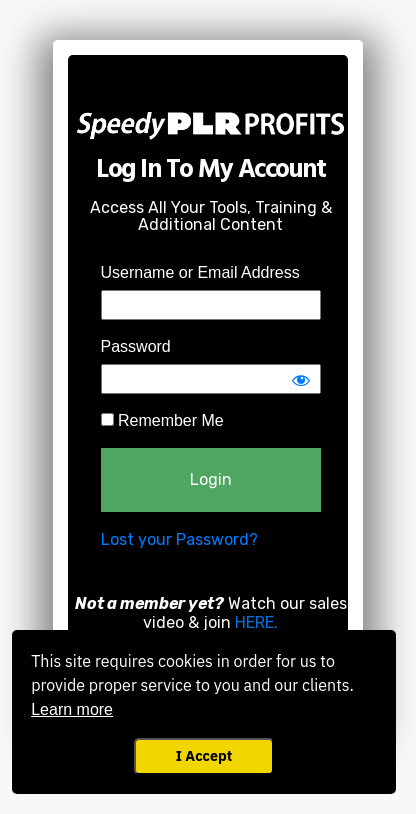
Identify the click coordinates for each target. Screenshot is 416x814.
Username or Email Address (200, 272)
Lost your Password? (179, 539)
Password (136, 346)
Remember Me (162, 420)
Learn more (72, 709)
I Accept (204, 755)
